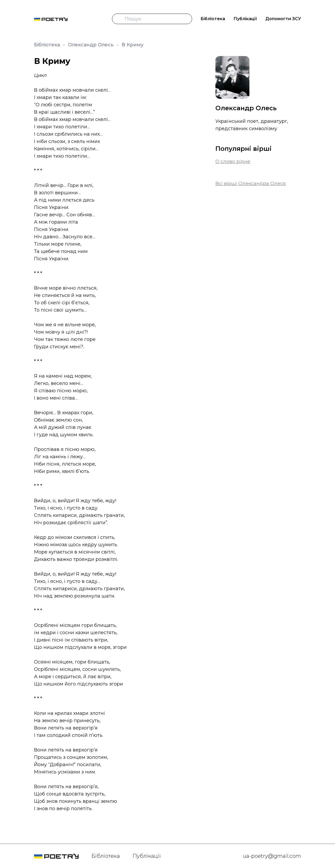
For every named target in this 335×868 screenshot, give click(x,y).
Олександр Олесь (91, 45)
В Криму (133, 45)
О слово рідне (233, 162)
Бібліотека (213, 19)
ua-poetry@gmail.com (272, 856)
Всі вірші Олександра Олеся (251, 184)
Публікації (245, 19)
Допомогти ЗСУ (283, 19)
